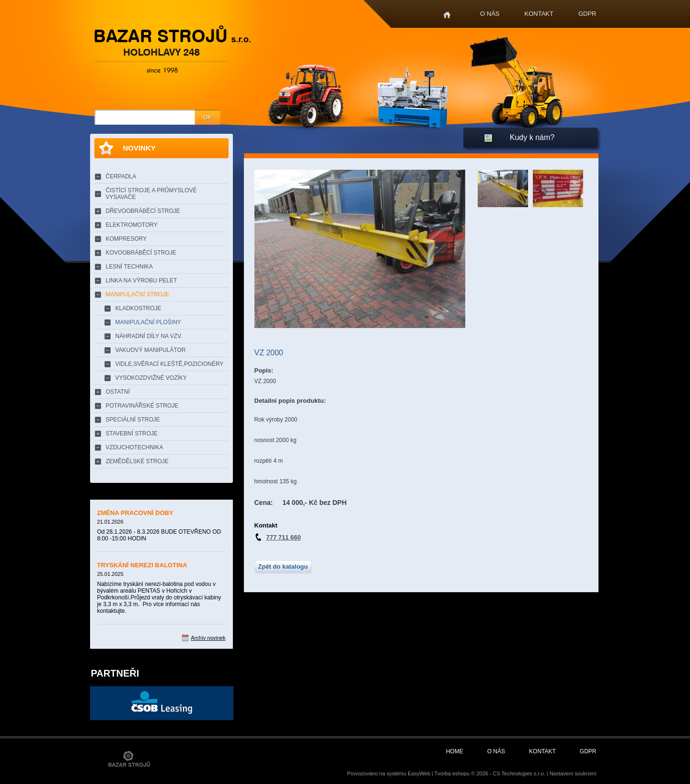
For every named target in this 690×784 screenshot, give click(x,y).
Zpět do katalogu (283, 567)
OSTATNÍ (118, 392)
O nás (490, 14)
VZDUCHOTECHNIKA (135, 447)
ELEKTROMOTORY (132, 225)
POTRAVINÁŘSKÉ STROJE (142, 406)
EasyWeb (419, 773)
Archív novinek (208, 638)
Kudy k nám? (532, 137)
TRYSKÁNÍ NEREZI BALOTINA (142, 565)
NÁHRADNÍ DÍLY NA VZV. (149, 336)
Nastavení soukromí (573, 773)
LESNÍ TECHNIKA (129, 267)
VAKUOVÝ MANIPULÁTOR (151, 350)
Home (447, 15)
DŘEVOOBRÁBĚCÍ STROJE (143, 211)
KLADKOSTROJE (138, 308)
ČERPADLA (121, 176)
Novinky (139, 148)
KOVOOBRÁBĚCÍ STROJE (141, 253)
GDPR (587, 14)
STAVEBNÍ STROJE (132, 433)
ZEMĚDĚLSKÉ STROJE (137, 461)
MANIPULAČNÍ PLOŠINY (148, 322)
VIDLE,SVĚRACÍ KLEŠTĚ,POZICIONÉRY (170, 364)
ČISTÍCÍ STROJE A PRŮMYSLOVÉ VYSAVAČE (151, 194)
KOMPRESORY (126, 239)
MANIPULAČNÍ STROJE (138, 294)
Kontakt (539, 14)
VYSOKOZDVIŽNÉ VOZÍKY (151, 378)
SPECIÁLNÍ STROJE (133, 420)
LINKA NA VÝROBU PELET (142, 281)
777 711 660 (284, 537)
